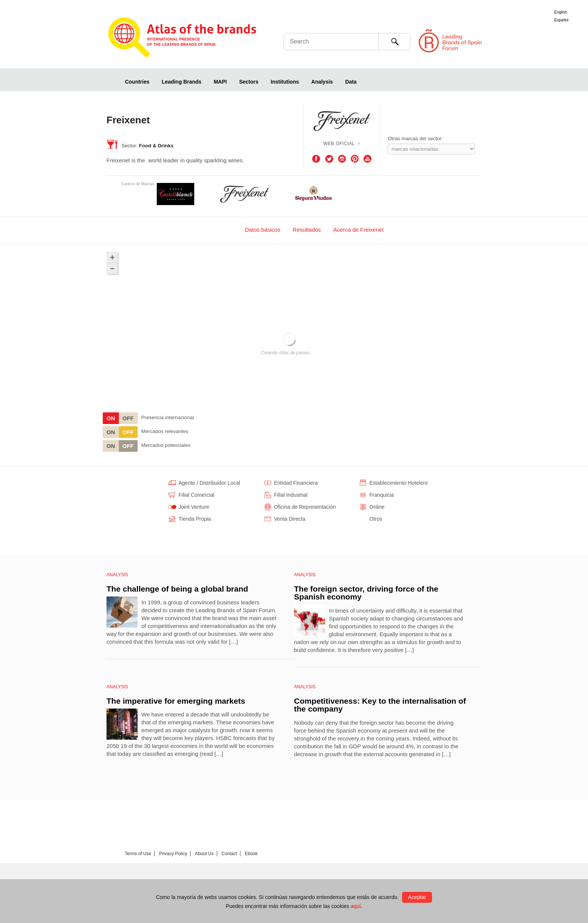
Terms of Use (138, 854)
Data (351, 82)
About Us (204, 854)
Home (112, 82)
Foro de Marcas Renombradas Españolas (556, 41)
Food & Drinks (156, 146)
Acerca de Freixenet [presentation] (358, 230)
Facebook (316, 159)
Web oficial (339, 144)
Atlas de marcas (182, 38)
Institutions (285, 82)
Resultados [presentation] (307, 230)
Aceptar (417, 897)
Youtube (367, 159)
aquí (356, 906)
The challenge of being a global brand (177, 589)
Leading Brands (181, 82)
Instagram (342, 159)
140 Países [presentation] (218, 230)
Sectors (249, 82)
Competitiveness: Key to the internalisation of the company (380, 705)
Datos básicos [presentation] (262, 230)
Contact (229, 854)
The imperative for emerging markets (176, 701)
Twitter (329, 159)
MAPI (220, 82)
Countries (137, 82)
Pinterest (355, 159)
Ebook (251, 854)
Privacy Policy (173, 854)
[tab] (218, 229)
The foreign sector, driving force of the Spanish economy (366, 593)
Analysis (322, 82)
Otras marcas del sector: (415, 139)
